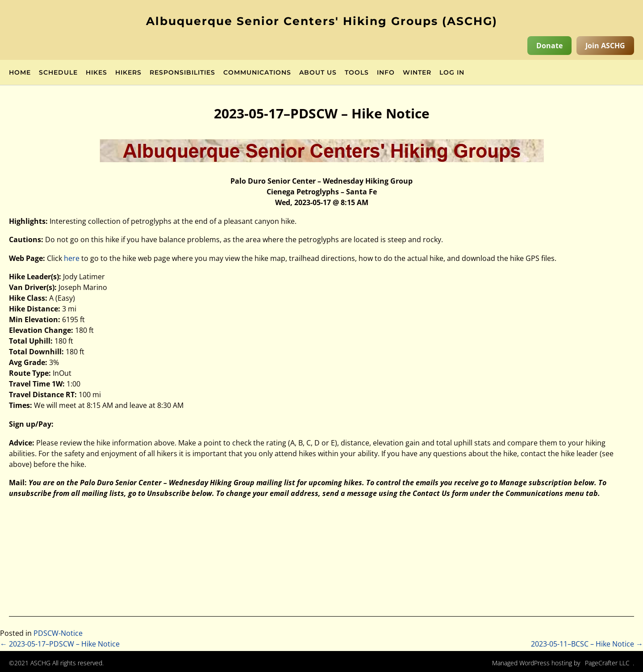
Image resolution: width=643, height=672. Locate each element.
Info (386, 73)
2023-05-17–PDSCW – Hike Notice (60, 644)
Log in (452, 73)
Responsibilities (182, 73)
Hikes (96, 73)
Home (20, 73)
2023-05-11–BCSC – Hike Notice (587, 644)
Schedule (58, 73)
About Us (318, 73)
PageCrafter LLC (607, 663)
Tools (357, 73)
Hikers (128, 73)
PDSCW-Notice (58, 633)
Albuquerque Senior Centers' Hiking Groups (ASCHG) (322, 21)
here (72, 258)
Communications (257, 73)
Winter (417, 73)
